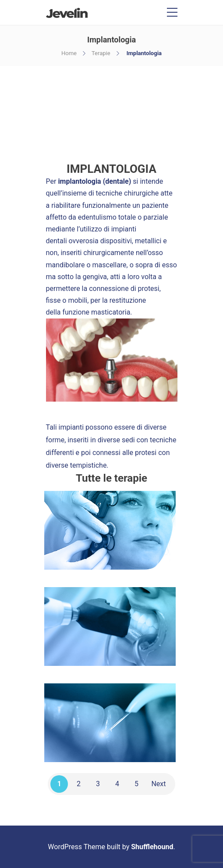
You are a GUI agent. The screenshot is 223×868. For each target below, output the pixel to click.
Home (69, 53)
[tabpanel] (112, 360)
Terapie (101, 53)
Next (158, 784)
